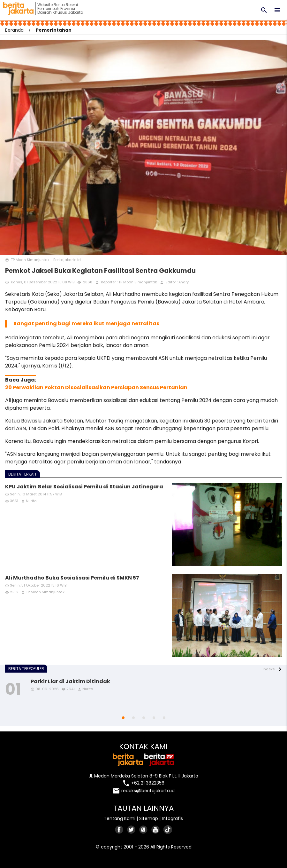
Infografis (172, 818)
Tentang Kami (120, 818)
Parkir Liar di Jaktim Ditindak (70, 681)
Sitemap (149, 818)
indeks (269, 669)
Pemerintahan (54, 30)
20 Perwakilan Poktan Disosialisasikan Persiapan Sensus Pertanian (96, 387)
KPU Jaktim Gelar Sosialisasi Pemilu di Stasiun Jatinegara (84, 487)
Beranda (14, 30)
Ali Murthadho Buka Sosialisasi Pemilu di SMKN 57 (72, 578)
